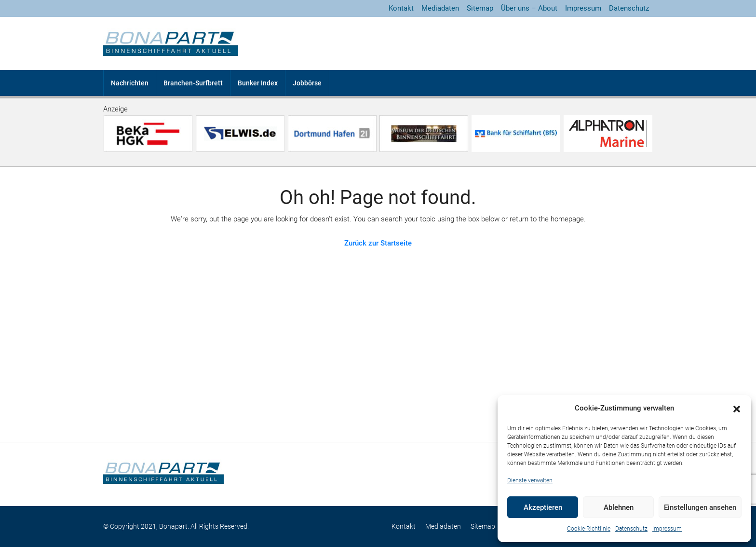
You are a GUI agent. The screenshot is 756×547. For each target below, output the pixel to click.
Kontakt (401, 8)
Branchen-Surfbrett (193, 83)
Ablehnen (619, 507)
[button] (737, 409)
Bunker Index (258, 83)
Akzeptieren (543, 507)
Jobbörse (307, 83)
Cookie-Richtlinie (589, 529)
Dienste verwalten (530, 480)
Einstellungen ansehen (700, 507)
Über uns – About (529, 8)
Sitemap (480, 8)
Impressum (667, 529)
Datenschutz (631, 529)
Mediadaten (440, 8)
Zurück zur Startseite (378, 243)
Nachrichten (130, 83)
